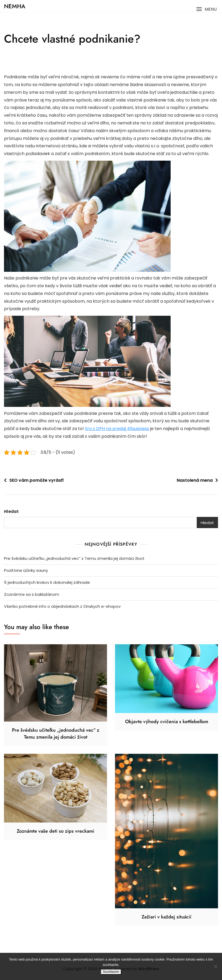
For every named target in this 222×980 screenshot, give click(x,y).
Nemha (15, 6)
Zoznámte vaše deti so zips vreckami (55, 831)
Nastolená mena (195, 480)
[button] (206, 9)
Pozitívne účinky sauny (26, 570)
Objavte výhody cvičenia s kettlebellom (167, 722)
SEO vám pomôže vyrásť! (37, 480)
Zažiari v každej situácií (166, 917)
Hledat (11, 511)
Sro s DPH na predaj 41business (117, 429)
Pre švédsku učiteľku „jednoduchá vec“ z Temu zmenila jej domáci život (74, 558)
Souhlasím (111, 972)
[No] (215, 966)
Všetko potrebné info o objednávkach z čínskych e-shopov (62, 606)
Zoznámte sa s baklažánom (32, 594)
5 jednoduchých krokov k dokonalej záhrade (47, 582)
